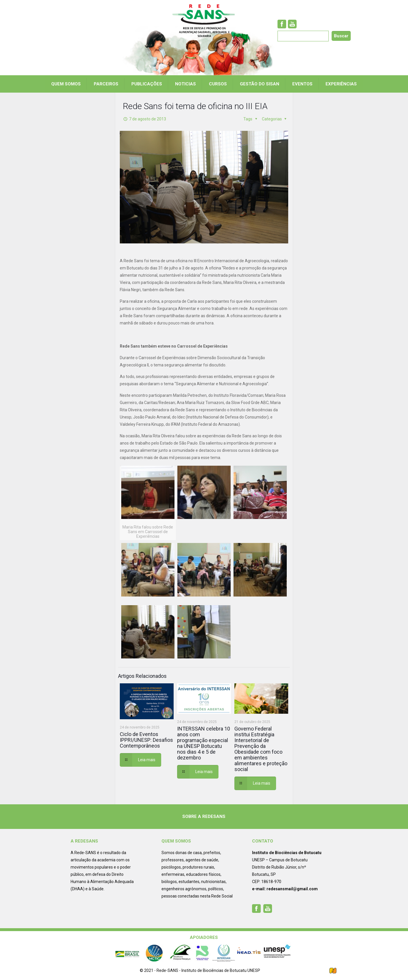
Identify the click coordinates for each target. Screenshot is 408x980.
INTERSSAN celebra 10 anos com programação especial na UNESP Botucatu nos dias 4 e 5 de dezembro (204, 743)
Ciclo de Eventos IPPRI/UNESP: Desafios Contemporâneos (146, 740)
